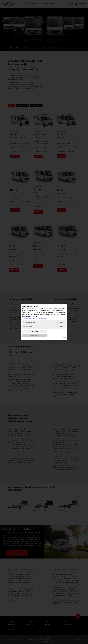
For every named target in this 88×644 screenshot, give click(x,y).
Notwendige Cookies (30, 324)
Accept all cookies (56, 333)
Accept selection (32, 333)
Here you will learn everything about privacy (34, 320)
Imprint (64, 336)
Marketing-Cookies (30, 328)
